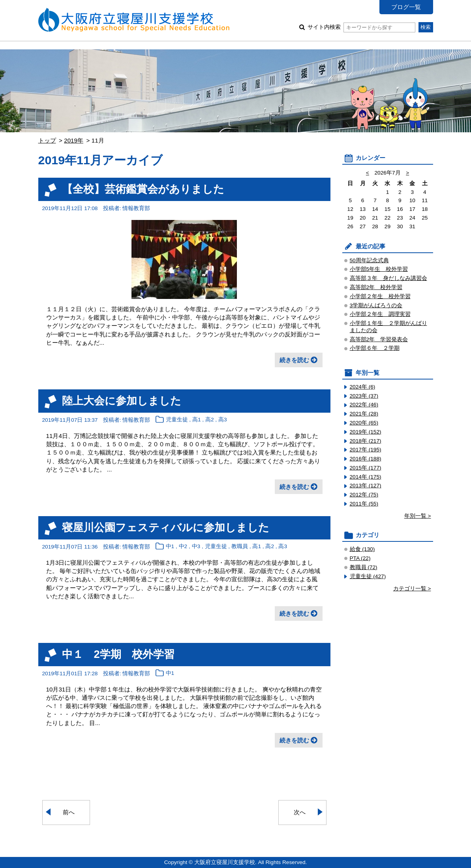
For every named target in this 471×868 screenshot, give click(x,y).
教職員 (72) (364, 567)
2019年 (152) (366, 432)
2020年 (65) (364, 423)
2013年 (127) (366, 486)
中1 (170, 547)
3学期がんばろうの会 (376, 305)
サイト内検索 (361, 27)
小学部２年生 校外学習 (380, 296)
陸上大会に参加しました (122, 401)
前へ (69, 812)
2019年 (74, 140)
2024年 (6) (363, 387)
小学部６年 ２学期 (375, 348)
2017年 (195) (366, 450)
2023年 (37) (364, 396)
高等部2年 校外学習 (376, 287)
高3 (223, 420)
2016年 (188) (366, 459)
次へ (300, 812)
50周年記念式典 (369, 260)
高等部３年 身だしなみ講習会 (388, 278)
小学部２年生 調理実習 (380, 314)
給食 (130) (362, 549)
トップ (47, 140)
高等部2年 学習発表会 (379, 339)
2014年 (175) (366, 477)
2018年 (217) (366, 441)
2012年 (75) (364, 495)
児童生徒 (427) (368, 576)
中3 (196, 547)
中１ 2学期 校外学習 (118, 654)
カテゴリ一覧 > (412, 589)
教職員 (240, 547)
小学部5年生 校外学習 (379, 269)
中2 (183, 547)
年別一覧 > (418, 516)
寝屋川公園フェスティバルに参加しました (166, 527)
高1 (197, 420)
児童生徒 (177, 420)
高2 (210, 420)
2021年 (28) (364, 414)
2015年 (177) (366, 468)
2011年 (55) (364, 504)
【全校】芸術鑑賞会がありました (143, 189)
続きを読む (294, 360)
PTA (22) (360, 558)
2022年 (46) (364, 405)
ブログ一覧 (406, 7)
